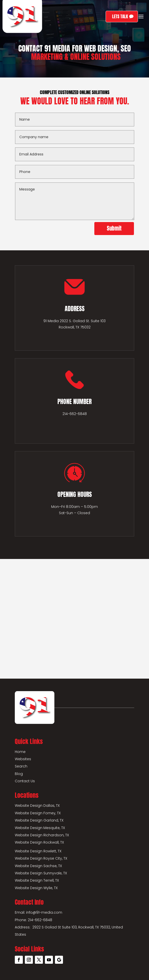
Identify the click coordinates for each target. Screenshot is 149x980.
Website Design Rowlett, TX (38, 851)
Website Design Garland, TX (39, 820)
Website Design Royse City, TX (41, 858)
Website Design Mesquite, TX (40, 828)
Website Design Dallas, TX (37, 806)
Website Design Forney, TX (38, 813)
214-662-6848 (75, 414)
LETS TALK (120, 17)
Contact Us (25, 781)
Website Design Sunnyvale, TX (41, 873)
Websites (23, 759)
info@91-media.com (44, 912)
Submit (114, 228)
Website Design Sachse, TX (38, 866)
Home (20, 752)
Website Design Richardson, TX (42, 835)
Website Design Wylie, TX (36, 888)
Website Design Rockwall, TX (39, 842)
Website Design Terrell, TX (37, 880)
